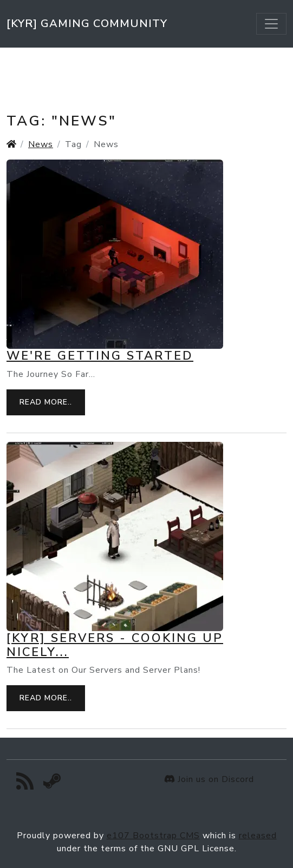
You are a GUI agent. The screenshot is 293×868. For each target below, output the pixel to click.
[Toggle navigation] (271, 24)
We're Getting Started (100, 356)
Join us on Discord (209, 779)
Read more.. (46, 402)
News (41, 144)
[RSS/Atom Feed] (25, 784)
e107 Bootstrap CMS (153, 836)
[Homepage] (11, 144)
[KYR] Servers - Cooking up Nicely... (115, 645)
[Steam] (52, 784)
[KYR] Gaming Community (87, 24)
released (258, 836)
